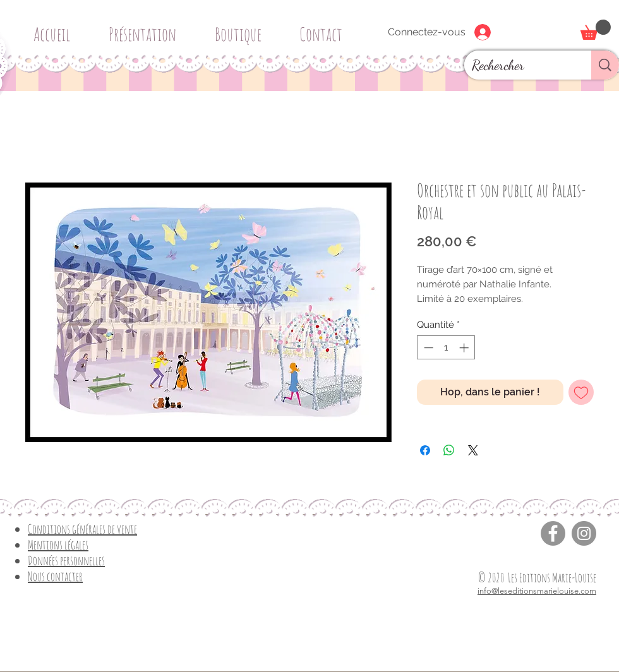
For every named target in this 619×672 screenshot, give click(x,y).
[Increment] (465, 348)
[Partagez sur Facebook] (425, 450)
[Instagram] (584, 533)
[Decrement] (427, 348)
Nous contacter (55, 576)
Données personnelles (66, 561)
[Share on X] (473, 450)
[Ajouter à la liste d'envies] (581, 392)
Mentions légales (58, 545)
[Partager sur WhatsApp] (449, 450)
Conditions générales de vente (82, 529)
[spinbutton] (446, 348)
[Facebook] (553, 533)
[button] (243, 29)
